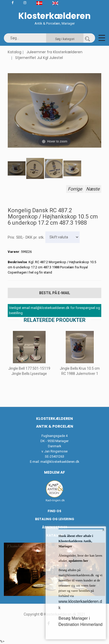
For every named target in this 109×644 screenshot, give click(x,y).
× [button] (103, 530)
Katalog (15, 52)
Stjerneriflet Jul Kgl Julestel (39, 58)
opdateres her (78, 561)
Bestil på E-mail (55, 293)
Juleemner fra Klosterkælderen (54, 52)
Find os (54, 511)
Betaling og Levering (55, 519)
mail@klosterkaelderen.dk (60, 462)
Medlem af (54, 472)
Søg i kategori (65, 39)
